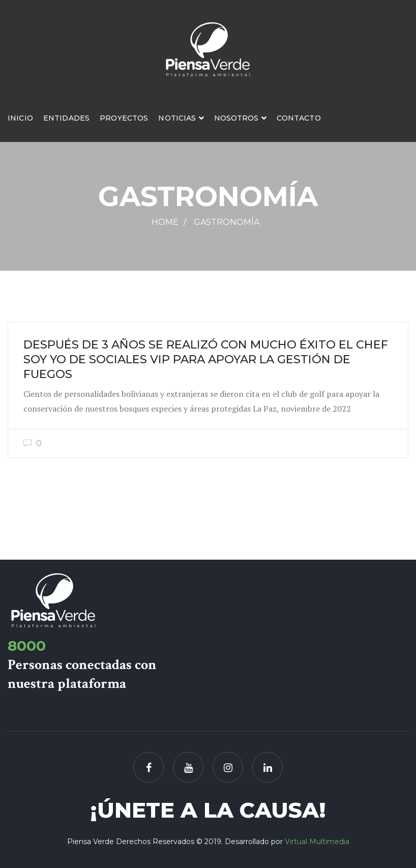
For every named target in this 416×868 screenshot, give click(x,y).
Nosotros (236, 118)
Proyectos (124, 118)
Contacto (299, 118)
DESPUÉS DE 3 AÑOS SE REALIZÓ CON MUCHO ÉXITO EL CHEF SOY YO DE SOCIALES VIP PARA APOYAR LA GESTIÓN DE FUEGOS (206, 359)
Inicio (20, 118)
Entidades (66, 118)
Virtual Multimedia (317, 842)
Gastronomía (227, 222)
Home (165, 222)
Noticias (177, 118)
